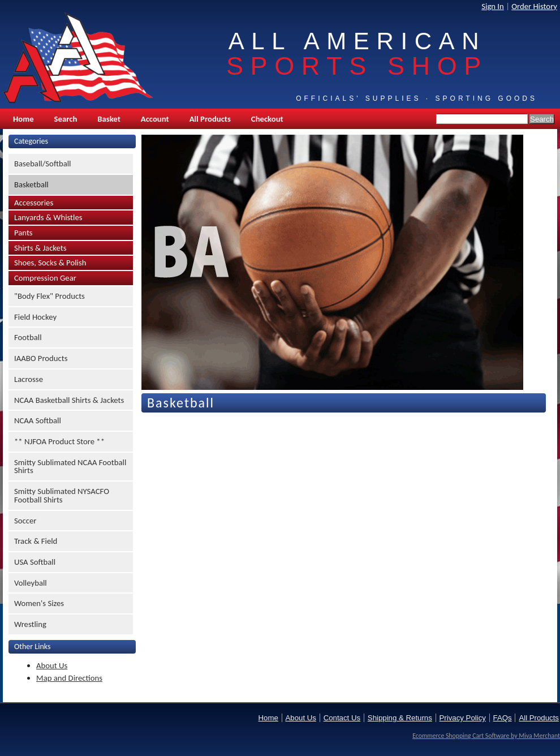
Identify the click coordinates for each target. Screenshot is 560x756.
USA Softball (35, 562)
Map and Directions (69, 678)
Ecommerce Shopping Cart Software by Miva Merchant (486, 736)
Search (66, 119)
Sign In (493, 6)
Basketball (31, 184)
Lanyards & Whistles (48, 217)
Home (23, 119)
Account (155, 119)
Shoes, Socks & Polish (50, 263)
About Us (52, 665)
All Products (210, 119)
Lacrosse (29, 379)
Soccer (25, 521)
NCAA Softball (38, 420)
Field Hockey (35, 317)
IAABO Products (41, 358)
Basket (109, 119)
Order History (534, 6)
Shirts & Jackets (40, 248)
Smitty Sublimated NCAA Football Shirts (70, 467)
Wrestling (30, 624)
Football (28, 337)
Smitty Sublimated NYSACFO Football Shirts (62, 495)
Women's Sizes (39, 603)
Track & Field (36, 541)
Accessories (34, 203)
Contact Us (342, 718)
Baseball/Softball (43, 164)
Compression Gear (45, 278)
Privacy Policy (463, 718)
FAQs (503, 718)
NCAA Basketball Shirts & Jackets (69, 400)
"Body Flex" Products (49, 296)
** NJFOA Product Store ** (59, 441)
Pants (23, 233)
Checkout (267, 119)
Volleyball (31, 583)
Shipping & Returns (400, 718)
